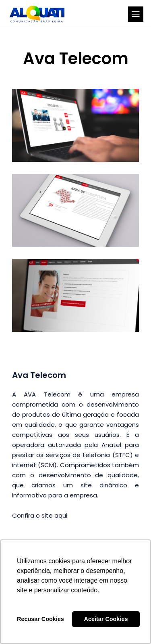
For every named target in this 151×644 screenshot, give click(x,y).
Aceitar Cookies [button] (106, 619)
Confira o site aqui (40, 515)
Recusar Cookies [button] (40, 619)
